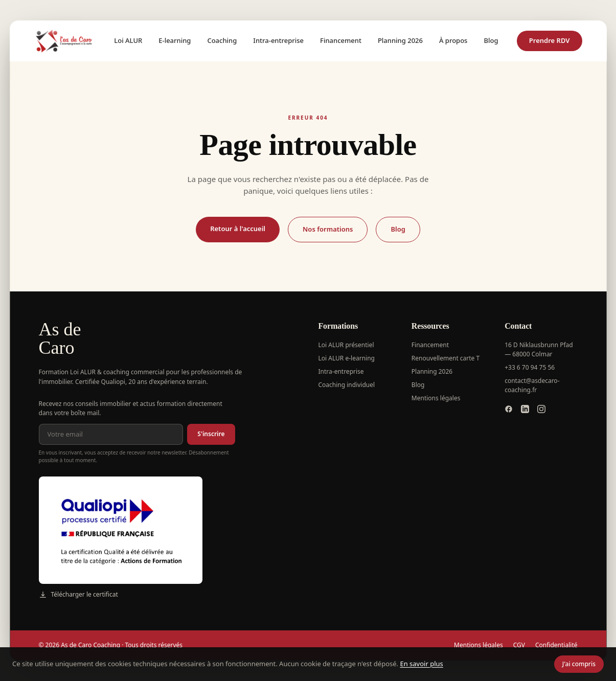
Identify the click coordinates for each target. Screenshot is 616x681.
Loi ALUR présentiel (346, 345)
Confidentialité (556, 645)
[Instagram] (541, 409)
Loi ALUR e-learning (347, 358)
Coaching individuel (347, 385)
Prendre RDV (550, 40)
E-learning (175, 40)
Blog (491, 40)
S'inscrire (211, 434)
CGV (519, 645)
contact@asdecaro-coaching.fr (532, 385)
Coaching (222, 40)
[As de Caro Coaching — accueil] (65, 41)
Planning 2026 (400, 40)
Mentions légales (436, 398)
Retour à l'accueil (238, 229)
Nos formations (328, 229)
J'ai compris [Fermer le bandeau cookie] (579, 664)
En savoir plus (421, 664)
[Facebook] (509, 409)
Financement (341, 40)
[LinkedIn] (525, 409)
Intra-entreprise (278, 40)
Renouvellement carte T (446, 358)
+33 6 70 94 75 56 (530, 367)
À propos (453, 40)
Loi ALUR (128, 40)
